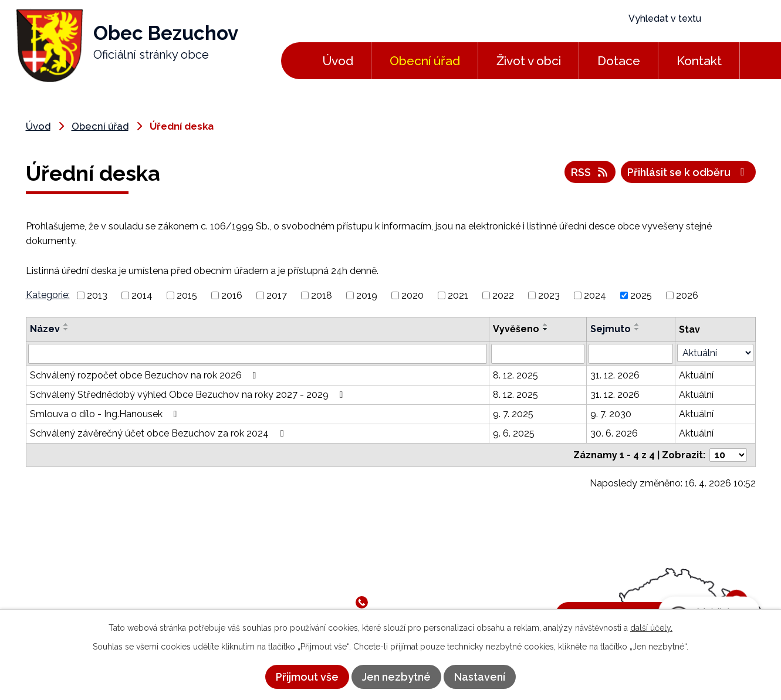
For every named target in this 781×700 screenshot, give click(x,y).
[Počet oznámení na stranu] (728, 455)
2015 (187, 295)
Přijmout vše (307, 677)
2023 (549, 295)
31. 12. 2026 (615, 375)
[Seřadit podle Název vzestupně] (66, 324)
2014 (142, 295)
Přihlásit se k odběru (688, 172)
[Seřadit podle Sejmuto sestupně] (637, 329)
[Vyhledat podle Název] (258, 354)
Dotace (619, 61)
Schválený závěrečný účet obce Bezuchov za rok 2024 (159, 433)
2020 (413, 295)
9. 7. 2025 (513, 414)
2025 (641, 295)
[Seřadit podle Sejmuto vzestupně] (637, 324)
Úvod (338, 61)
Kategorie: (48, 295)
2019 (367, 295)
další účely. (651, 628)
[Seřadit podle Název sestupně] (66, 329)
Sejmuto (611, 329)
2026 (687, 295)
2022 (503, 295)
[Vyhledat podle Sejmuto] (631, 354)
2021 (458, 295)
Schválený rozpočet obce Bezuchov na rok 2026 (145, 375)
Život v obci (529, 61)
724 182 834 (457, 602)
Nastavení (480, 677)
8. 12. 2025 (515, 375)
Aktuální (696, 375)
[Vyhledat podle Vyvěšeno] (537, 354)
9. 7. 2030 (611, 414)
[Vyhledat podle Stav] (715, 353)
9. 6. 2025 (514, 433)
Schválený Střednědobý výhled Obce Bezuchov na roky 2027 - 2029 (189, 395)
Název (45, 329)
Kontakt (699, 61)
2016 (232, 295)
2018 (322, 295)
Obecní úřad (425, 61)
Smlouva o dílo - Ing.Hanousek (106, 414)
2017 (277, 295)
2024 (595, 295)
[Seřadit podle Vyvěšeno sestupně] (546, 329)
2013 (97, 295)
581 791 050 (400, 602)
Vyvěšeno (516, 329)
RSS (590, 172)
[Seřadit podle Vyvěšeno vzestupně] (546, 324)
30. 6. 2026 (614, 433)
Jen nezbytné (396, 677)
